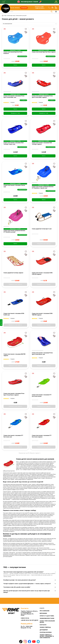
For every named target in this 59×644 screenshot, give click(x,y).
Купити (15, 65)
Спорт (5, 16)
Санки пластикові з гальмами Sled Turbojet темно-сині (13, 144)
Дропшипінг (44, 630)
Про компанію (45, 611)
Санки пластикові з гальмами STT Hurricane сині (13, 436)
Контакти (17, 8)
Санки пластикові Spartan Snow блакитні (13, 53)
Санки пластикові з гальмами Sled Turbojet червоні (42, 144)
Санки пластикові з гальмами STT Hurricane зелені (42, 396)
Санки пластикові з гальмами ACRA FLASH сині (14, 314)
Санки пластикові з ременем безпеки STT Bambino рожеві (14, 231)
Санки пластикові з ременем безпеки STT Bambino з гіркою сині (43, 188)
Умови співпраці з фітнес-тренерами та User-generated (47, 636)
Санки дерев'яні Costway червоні (13, 273)
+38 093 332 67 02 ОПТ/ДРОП (29, 620)
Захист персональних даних (47, 622)
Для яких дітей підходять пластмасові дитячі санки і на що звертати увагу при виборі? (27, 592)
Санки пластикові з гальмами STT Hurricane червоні (42, 436)
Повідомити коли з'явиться (44, 244)
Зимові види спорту (11, 16)
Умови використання (47, 619)
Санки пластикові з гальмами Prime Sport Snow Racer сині (42, 354)
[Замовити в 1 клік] (15, 113)
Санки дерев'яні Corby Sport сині (42, 229)
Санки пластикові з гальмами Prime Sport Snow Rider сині (14, 97)
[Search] (30, 12)
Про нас (12, 8)
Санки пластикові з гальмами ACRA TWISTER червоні (42, 314)
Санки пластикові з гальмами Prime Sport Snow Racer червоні (14, 394)
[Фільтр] (1, 323)
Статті (42, 608)
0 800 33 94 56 (39, 8)
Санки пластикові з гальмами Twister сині (14, 186)
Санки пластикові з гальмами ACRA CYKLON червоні (42, 274)
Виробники (43, 613)
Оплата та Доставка (47, 616)
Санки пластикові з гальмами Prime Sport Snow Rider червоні (42, 97)
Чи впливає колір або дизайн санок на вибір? (17, 587)
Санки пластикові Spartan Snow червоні (44, 52)
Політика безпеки (46, 633)
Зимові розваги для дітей (21, 16)
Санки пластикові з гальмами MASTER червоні (14, 355)
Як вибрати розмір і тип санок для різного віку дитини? (20, 580)
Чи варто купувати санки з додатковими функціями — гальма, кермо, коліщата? (27, 584)
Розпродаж (24, 8)
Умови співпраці (45, 627)
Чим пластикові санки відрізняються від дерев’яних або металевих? (23, 572)
